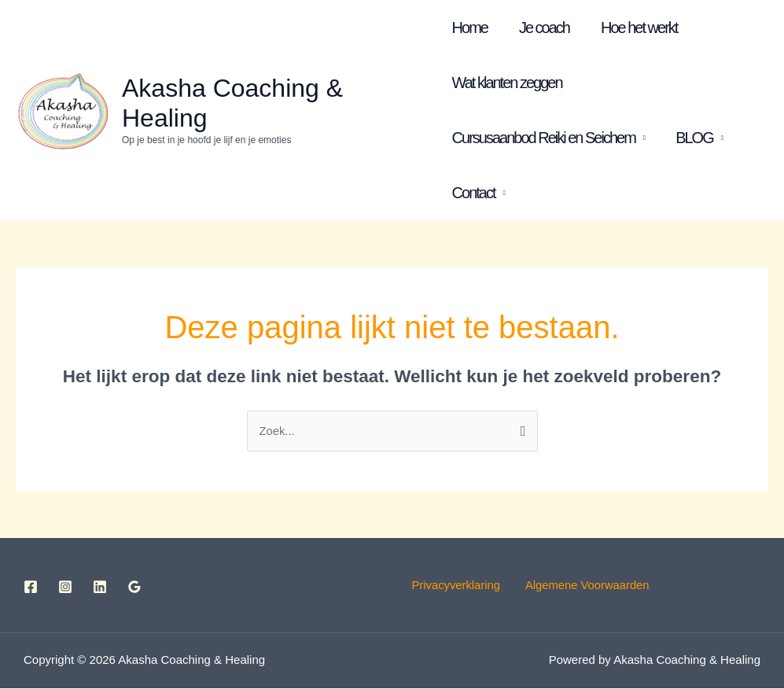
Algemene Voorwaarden (589, 586)
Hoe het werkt (639, 28)
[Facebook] (31, 587)
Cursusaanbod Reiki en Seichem (544, 138)
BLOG (694, 138)
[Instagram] (65, 587)
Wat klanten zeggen (507, 83)
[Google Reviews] (134, 587)
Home (470, 28)
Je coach (544, 28)
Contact (474, 193)
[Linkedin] (100, 587)
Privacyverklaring (468, 586)
